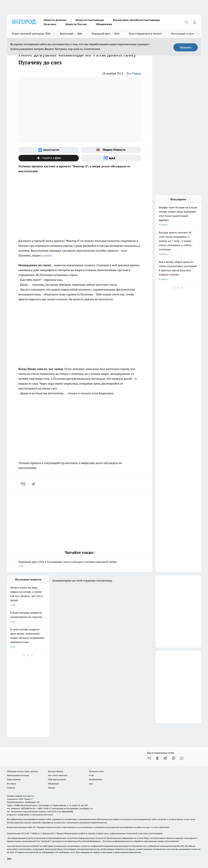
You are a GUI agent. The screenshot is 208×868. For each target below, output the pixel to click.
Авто (91, 784)
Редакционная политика (18, 775)
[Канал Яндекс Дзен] (49, 158)
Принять (186, 47)
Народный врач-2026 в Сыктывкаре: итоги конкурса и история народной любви (80, 564)
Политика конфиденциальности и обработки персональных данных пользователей (141, 841)
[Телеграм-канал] (165, 758)
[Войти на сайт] (195, 22)
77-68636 (33, 833)
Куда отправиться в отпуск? (145, 34)
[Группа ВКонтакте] (49, 150)
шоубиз (47, 255)
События (11, 788)
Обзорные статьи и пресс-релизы (22, 771)
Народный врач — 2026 (106, 34)
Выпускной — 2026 (71, 34)
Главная (51, 788)
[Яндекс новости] (111, 150)
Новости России (76, 24)
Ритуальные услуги (183, 34)
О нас (91, 775)
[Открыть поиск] (186, 22)
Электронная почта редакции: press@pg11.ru (72, 808)
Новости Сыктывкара (90, 20)
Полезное (50, 24)
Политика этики (96, 771)
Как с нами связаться (58, 775)
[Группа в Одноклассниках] (157, 758)
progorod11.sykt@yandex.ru (19, 815)
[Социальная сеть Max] (111, 158)
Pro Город (134, 73)
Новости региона (55, 20)
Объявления (104, 24)
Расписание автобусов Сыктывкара (136, 20)
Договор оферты (56, 771)
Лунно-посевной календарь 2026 (31, 34)
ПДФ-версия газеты (57, 779)
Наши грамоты (14, 779)
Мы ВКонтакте (95, 779)
